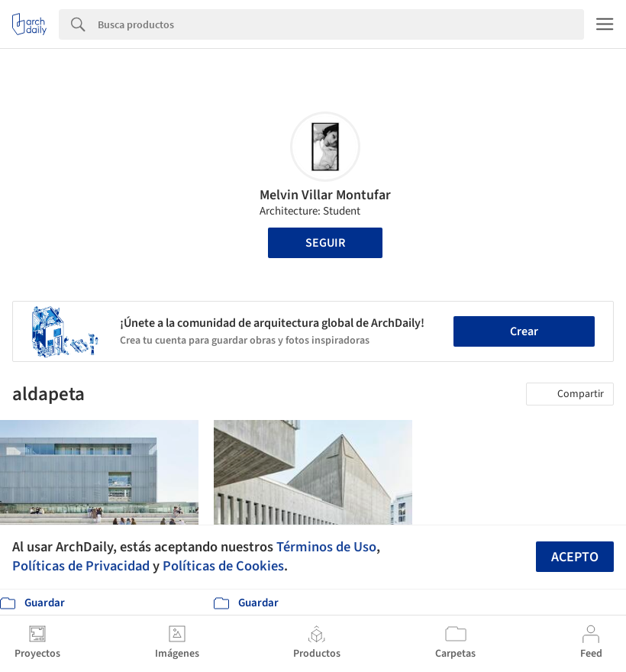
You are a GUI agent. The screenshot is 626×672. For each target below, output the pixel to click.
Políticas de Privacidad (81, 566)
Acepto (575, 557)
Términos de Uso (326, 547)
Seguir (325, 243)
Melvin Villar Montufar (325, 195)
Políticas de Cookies (223, 566)
